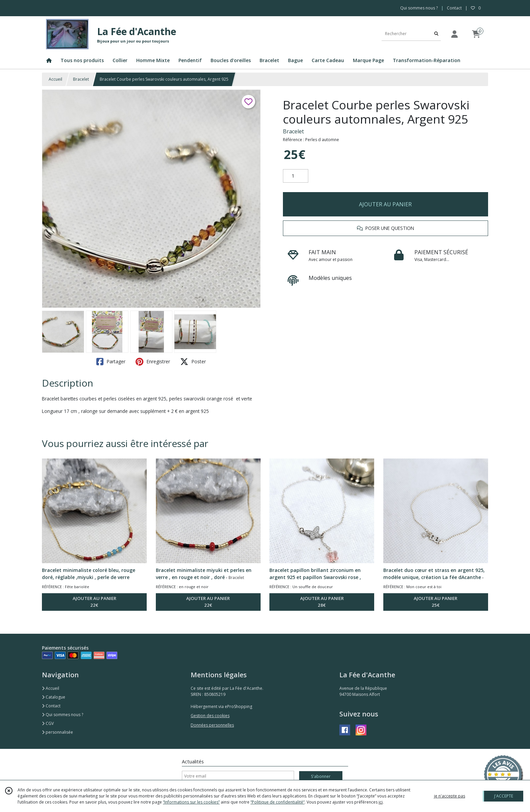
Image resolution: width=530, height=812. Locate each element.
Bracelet (81, 79)
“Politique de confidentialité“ (278, 802)
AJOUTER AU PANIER (385, 204)
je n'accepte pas (450, 796)
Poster (193, 362)
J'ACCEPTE (504, 796)
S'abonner (321, 776)
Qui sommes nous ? (63, 715)
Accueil (55, 79)
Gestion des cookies (210, 716)
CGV (48, 723)
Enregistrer (153, 362)
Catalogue (54, 697)
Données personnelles (212, 725)
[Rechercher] (436, 34)
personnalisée (57, 732)
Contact (454, 8)
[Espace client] (454, 34)
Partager (111, 362)
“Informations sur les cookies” (191, 802)
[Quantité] (296, 176)
